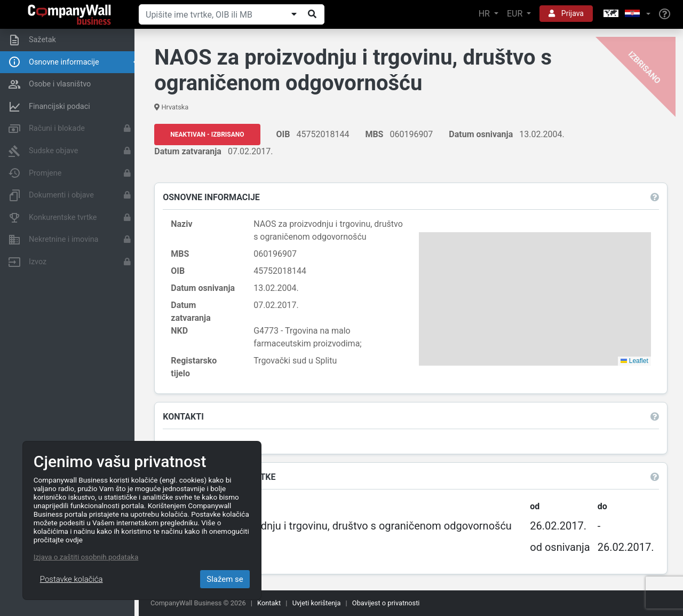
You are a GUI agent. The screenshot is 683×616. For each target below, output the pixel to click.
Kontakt (269, 603)
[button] (626, 14)
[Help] (665, 14)
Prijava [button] (566, 13)
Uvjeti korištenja (317, 603)
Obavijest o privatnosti (386, 603)
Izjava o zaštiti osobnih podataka (86, 557)
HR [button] (485, 14)
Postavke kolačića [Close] (72, 579)
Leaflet (634, 361)
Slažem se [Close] (225, 579)
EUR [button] (516, 14)
